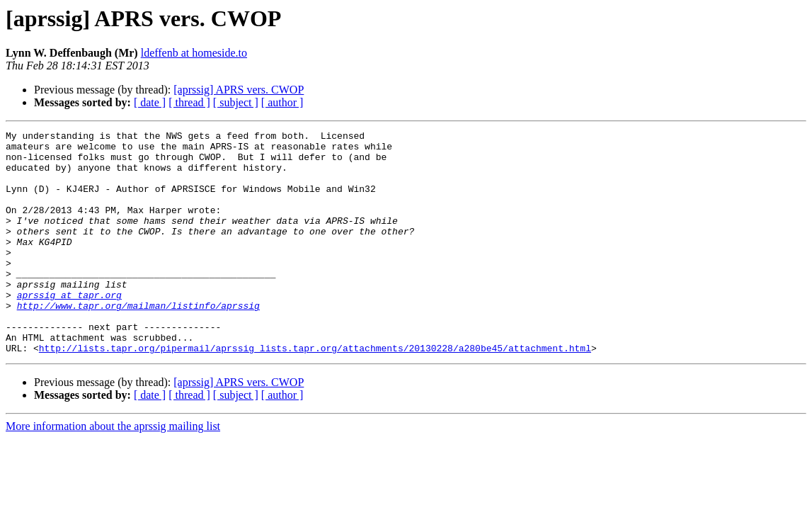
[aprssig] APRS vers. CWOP (239, 90)
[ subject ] (236, 102)
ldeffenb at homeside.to (194, 53)
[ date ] (150, 102)
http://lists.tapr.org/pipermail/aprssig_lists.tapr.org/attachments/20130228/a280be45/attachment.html (315, 392)
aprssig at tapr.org (69, 329)
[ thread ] (189, 102)
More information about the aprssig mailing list (113, 471)
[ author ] (282, 102)
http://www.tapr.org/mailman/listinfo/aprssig (138, 341)
